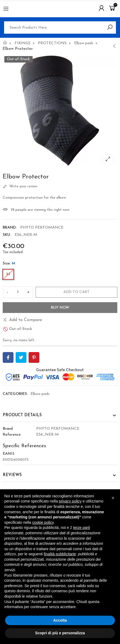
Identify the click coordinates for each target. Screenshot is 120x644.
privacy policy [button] (70, 501)
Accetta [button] (60, 620)
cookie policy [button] (43, 522)
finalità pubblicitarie (60, 554)
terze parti (81, 528)
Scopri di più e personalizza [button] (60, 633)
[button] (113, 498)
